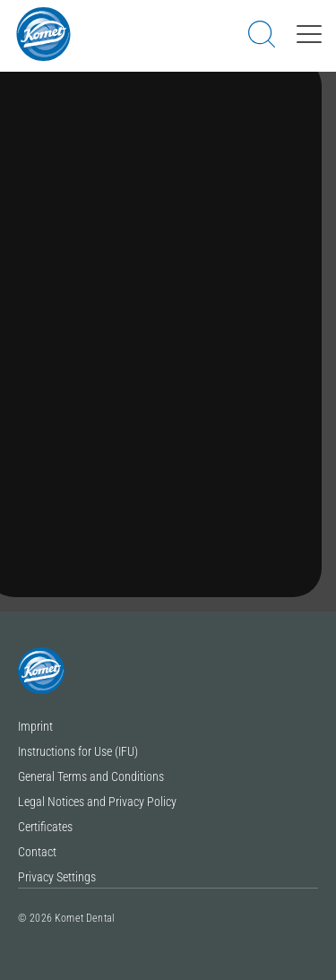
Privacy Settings (57, 877)
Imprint (35, 727)
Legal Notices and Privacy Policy (97, 802)
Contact (37, 852)
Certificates (45, 827)
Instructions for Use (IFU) (78, 752)
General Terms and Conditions (91, 777)
